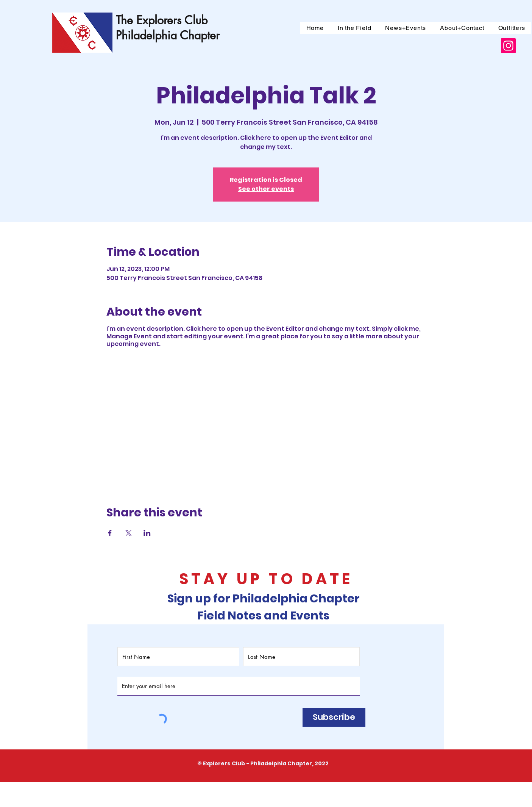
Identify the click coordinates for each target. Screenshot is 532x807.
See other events (266, 189)
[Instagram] (508, 46)
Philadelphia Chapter (168, 35)
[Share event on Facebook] (110, 533)
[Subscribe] (334, 717)
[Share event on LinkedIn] (147, 533)
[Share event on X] (129, 533)
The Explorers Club (162, 20)
